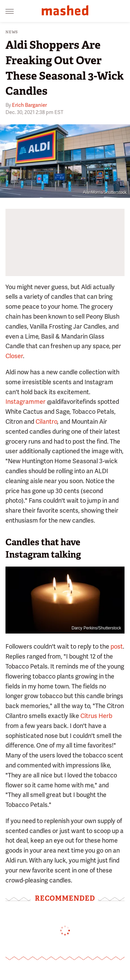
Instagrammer (25, 402)
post (117, 646)
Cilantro (46, 421)
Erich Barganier (29, 105)
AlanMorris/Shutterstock (105, 192)
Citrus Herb (96, 716)
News (12, 32)
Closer (14, 356)
